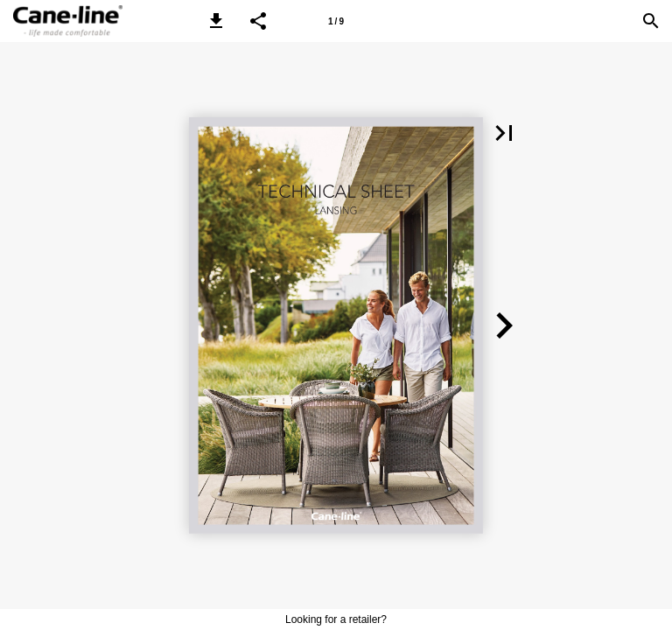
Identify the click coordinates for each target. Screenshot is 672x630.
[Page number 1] (336, 21)
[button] (216, 21)
